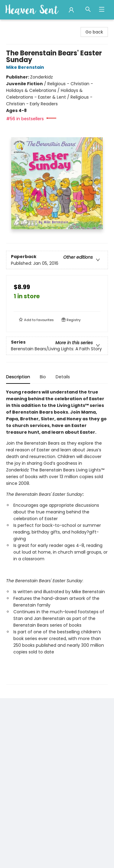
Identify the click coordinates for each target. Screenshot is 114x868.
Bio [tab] (43, 377)
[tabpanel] (57, 537)
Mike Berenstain (26, 67)
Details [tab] (63, 377)
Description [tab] (18, 377)
